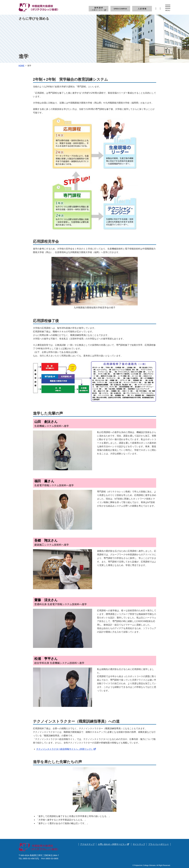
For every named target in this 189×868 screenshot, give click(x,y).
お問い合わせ (113, 844)
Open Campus (120, 9)
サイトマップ (139, 844)
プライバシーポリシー (158, 844)
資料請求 (98, 9)
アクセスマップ (87, 844)
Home (21, 66)
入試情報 (142, 9)
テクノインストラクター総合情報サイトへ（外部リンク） (66, 749)
